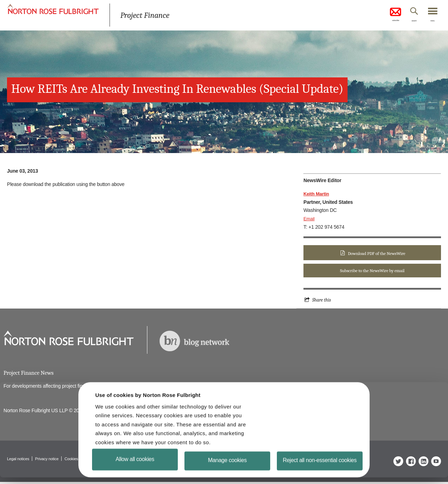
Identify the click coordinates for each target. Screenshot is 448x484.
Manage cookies (227, 464)
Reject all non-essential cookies (320, 465)
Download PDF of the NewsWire (377, 253)
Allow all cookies (135, 461)
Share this (322, 301)
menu (430, 22)
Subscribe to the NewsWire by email (372, 271)
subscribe (381, 15)
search (406, 22)
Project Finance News (30, 374)
